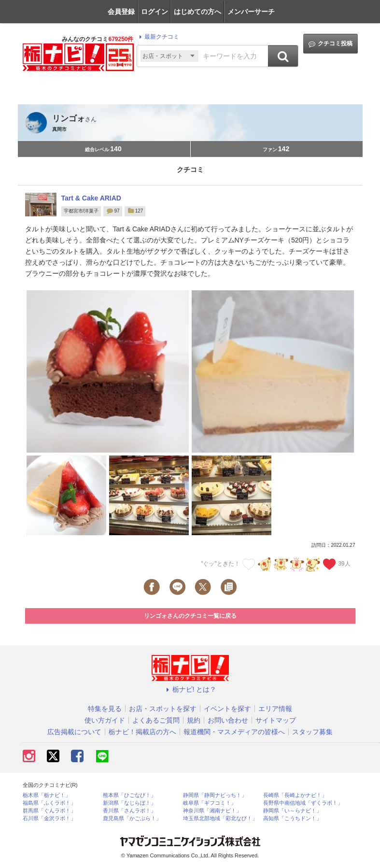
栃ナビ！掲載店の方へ (142, 732)
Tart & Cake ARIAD (91, 198)
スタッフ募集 (312, 732)
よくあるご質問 (156, 720)
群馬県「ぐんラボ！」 (49, 811)
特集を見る (105, 709)
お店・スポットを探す (163, 709)
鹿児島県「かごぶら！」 (132, 818)
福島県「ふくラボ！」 (49, 803)
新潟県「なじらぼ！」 (129, 803)
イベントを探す (227, 709)
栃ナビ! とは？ (190, 689)
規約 (194, 720)
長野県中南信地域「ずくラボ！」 (303, 803)
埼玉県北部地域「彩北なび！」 (220, 818)
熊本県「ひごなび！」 (129, 795)
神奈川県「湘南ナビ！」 (212, 811)
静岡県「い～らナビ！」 (292, 811)
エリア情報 (275, 709)
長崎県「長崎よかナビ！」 (295, 795)
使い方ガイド (105, 720)
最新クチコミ (158, 37)
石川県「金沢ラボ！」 (49, 818)
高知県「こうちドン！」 (292, 818)
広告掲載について (74, 732)
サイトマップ (276, 720)
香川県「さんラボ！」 (129, 811)
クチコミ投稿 (331, 44)
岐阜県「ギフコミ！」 (210, 803)
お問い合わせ (228, 720)
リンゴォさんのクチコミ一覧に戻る (190, 616)
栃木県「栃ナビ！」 (47, 795)
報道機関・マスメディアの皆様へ (234, 732)
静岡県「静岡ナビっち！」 (215, 795)
